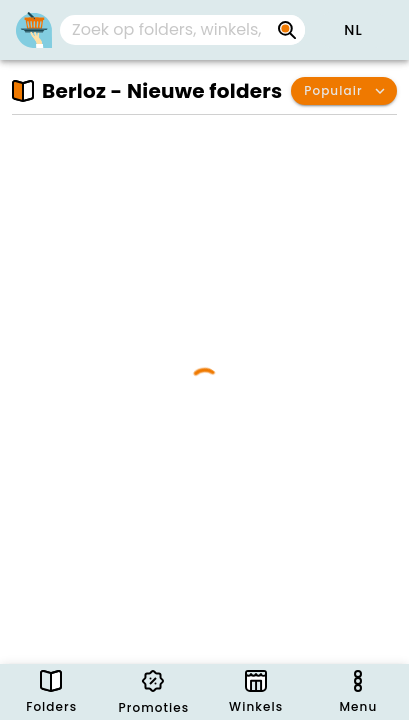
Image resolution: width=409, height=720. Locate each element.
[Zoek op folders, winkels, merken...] (287, 30)
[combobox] (182, 30)
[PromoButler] (34, 30)
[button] (353, 30)
